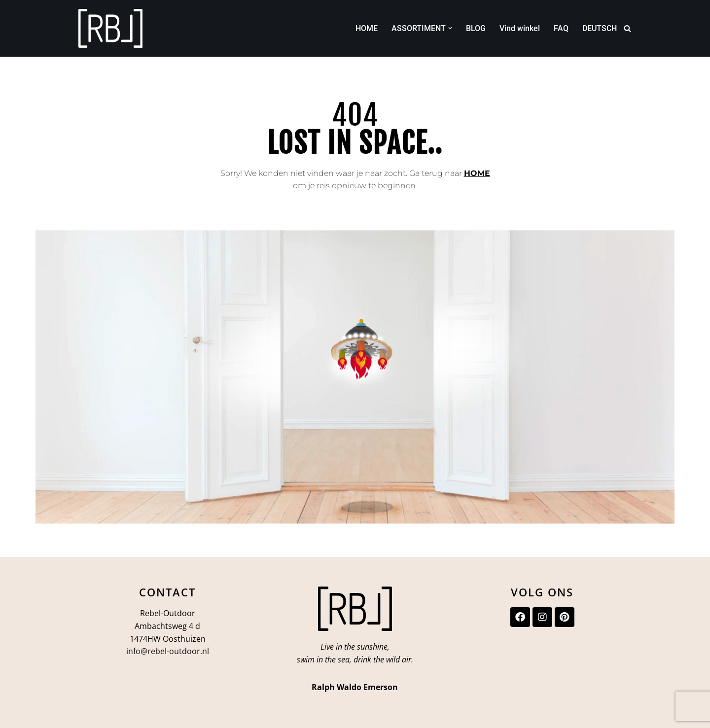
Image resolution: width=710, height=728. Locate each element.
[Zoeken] (627, 28)
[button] (450, 28)
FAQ (561, 28)
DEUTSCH (600, 28)
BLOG (476, 28)
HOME (367, 28)
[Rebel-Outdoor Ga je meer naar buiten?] (110, 28)
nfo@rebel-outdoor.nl (169, 651)
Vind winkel (520, 28)
